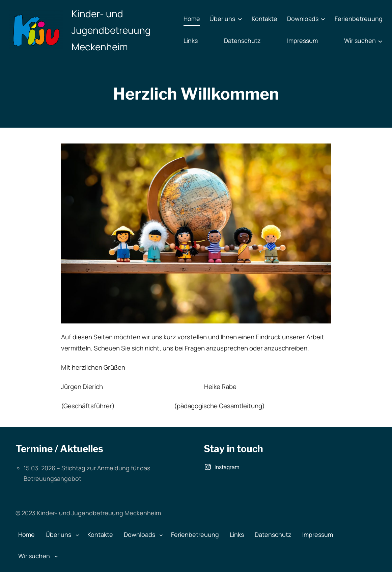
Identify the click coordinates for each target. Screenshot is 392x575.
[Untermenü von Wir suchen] (380, 41)
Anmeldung (113, 468)
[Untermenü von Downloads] (323, 19)
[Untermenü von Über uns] (240, 19)
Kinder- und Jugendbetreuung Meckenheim (111, 30)
